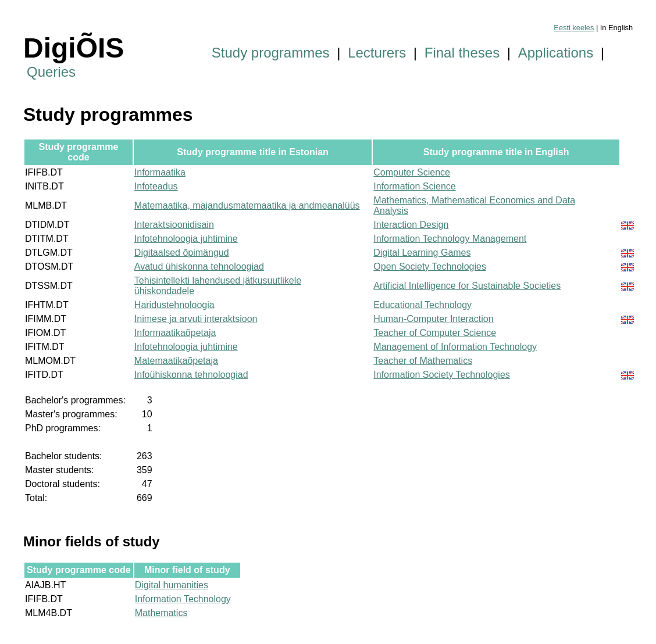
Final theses (462, 53)
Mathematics (161, 613)
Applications (556, 53)
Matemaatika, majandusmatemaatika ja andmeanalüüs (247, 205)
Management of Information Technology (455, 347)
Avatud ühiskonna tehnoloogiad (199, 266)
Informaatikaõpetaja (175, 333)
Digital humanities (172, 585)
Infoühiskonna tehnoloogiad (191, 375)
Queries (51, 72)
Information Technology (183, 599)
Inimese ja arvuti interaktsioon (196, 319)
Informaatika (160, 172)
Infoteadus (156, 186)
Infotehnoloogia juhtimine (186, 239)
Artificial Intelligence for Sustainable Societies (467, 286)
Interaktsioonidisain (174, 225)
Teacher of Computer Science (435, 333)
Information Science (414, 186)
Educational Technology (423, 305)
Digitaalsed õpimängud (182, 253)
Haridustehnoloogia (174, 305)
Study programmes (271, 53)
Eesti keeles (574, 28)
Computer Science (412, 172)
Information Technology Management (450, 239)
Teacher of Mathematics (423, 361)
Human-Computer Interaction (433, 319)
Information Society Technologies (442, 375)
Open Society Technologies (430, 266)
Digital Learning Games (422, 253)
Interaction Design (411, 225)
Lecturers (377, 53)
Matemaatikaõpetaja (176, 361)
